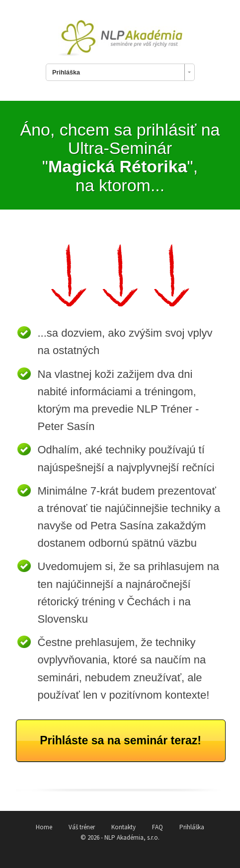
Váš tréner (82, 827)
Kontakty (123, 827)
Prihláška (192, 827)
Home (44, 827)
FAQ (158, 827)
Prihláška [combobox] (66, 72)
